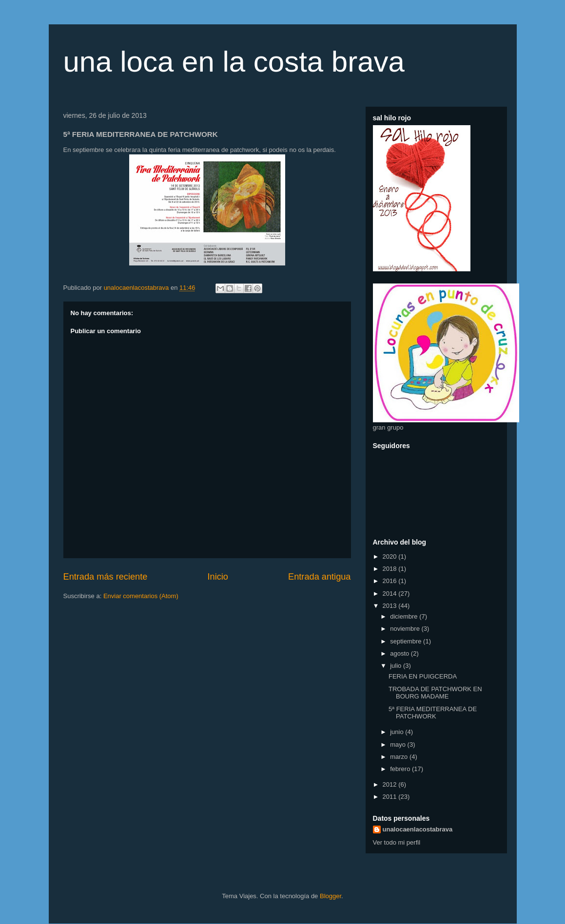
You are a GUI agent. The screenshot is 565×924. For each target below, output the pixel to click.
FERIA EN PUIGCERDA (423, 676)
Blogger (331, 896)
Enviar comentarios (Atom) (141, 596)
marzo (400, 757)
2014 (391, 594)
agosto (400, 653)
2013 (391, 606)
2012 (391, 784)
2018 (391, 569)
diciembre (405, 616)
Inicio (217, 577)
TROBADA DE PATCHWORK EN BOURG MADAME (435, 693)
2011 (391, 797)
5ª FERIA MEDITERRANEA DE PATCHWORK (433, 713)
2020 (391, 556)
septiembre (407, 641)
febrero (401, 769)
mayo (399, 745)
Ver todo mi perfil (397, 842)
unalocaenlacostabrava (418, 829)
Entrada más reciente (106, 577)
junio (398, 732)
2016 (391, 581)
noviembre (406, 629)
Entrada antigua (319, 577)
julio (397, 666)
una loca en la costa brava (234, 62)
